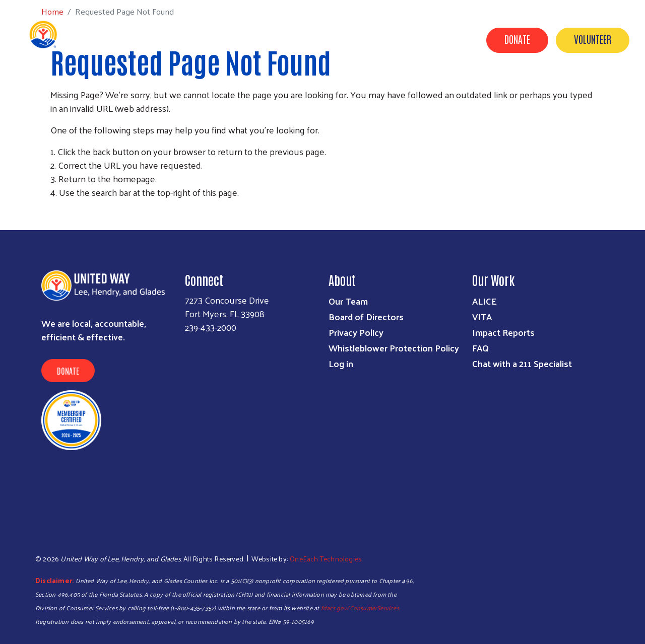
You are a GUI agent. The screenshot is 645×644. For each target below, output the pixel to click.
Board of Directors (366, 316)
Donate (517, 39)
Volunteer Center (461, 87)
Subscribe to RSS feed (54, 211)
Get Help (233, 87)
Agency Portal (600, 101)
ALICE (485, 301)
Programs (286, 87)
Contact (539, 101)
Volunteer (593, 39)
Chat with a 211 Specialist (522, 363)
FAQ (480, 348)
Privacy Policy (356, 332)
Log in (341, 363)
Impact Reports (503, 332)
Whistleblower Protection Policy (394, 348)
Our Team (348, 301)
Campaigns (389, 87)
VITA (482, 316)
